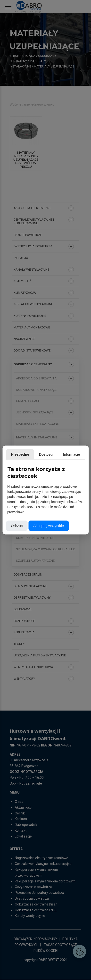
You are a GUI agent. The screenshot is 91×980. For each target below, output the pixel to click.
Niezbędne (20, 454)
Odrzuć (17, 526)
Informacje (72, 454)
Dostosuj (46, 454)
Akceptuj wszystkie (49, 526)
